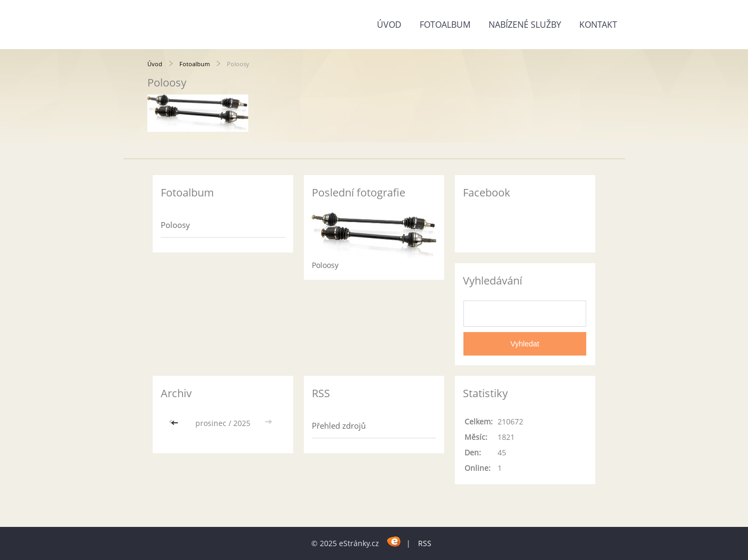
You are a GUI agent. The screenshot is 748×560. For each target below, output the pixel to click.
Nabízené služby (525, 25)
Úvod (389, 25)
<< (176, 423)
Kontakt (598, 25)
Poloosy (175, 225)
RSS (425, 543)
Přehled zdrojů (339, 425)
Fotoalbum (445, 25)
